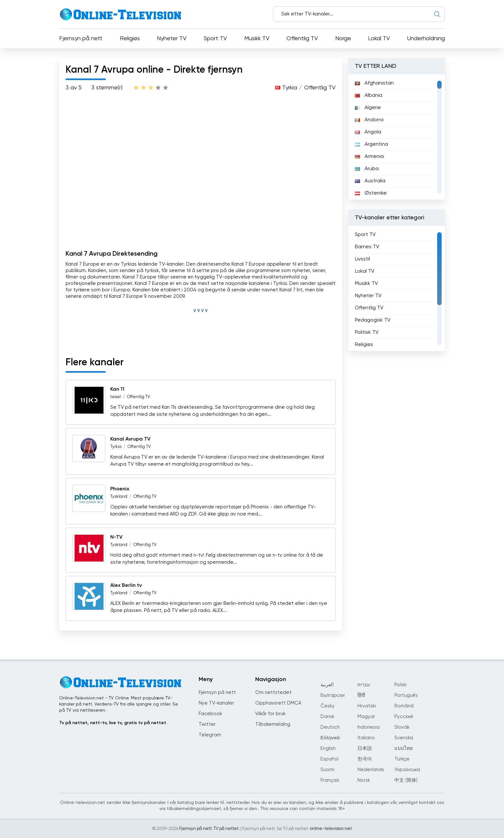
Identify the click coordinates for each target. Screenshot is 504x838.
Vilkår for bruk (270, 714)
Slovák (402, 727)
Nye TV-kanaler (216, 703)
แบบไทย (404, 748)
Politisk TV (367, 332)
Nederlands (371, 770)
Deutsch (330, 727)
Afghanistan (374, 83)
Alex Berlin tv (126, 586)
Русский (404, 717)
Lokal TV (379, 39)
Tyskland (119, 497)
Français (330, 780)
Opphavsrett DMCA (278, 703)
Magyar (366, 717)
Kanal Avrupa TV (130, 439)
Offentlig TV (302, 39)
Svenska (404, 738)
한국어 (365, 759)
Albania (369, 96)
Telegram (210, 735)
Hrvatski (367, 706)
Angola (368, 132)
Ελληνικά (330, 738)
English (328, 748)
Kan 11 (117, 389)
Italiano (366, 738)
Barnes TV (367, 247)
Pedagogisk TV (373, 320)
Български (333, 695)
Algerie (368, 108)
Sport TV (215, 39)
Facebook (210, 714)
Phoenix (120, 489)
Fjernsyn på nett (81, 39)
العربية (327, 685)
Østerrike (371, 193)
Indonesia (369, 727)
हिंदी (361, 695)
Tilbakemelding (273, 724)
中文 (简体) (406, 780)
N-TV (116, 537)
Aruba (367, 169)
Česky (328, 706)
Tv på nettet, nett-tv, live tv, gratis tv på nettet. (113, 723)
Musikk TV (257, 39)
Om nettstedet (273, 692)
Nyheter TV (172, 39)
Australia (370, 181)
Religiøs (130, 39)
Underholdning (426, 39)
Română (404, 706)
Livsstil (362, 259)
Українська (407, 770)
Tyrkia (290, 88)
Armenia (369, 157)
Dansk (327, 717)
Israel (116, 397)
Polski (401, 685)
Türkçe (402, 759)
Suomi (327, 770)
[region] (397, 137)
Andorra (369, 120)
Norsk (364, 780)
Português (406, 695)
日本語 (365, 748)
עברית (364, 685)
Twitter (207, 724)
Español (329, 759)
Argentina (371, 144)
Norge (343, 39)
